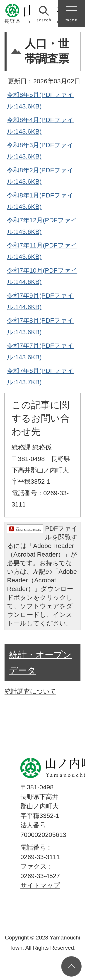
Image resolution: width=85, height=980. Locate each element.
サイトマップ (40, 885)
